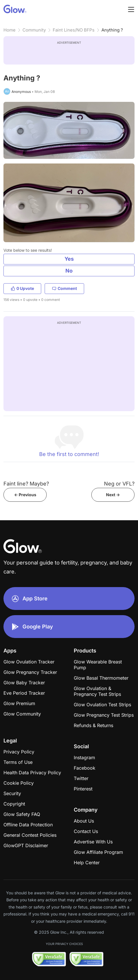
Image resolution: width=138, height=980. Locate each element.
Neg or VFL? (119, 484)
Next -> (113, 495)
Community (34, 30)
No (69, 271)
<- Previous (25, 495)
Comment (64, 288)
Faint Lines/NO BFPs (74, 30)
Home (10, 30)
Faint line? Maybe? (26, 484)
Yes (69, 259)
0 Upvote (22, 288)
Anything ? (112, 30)
